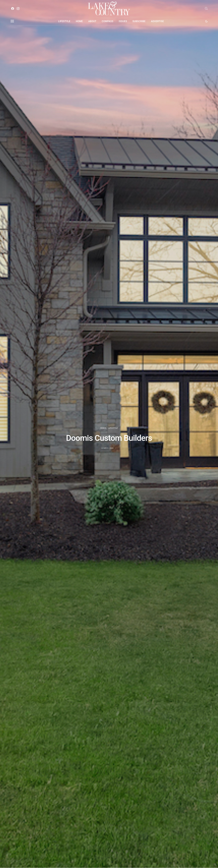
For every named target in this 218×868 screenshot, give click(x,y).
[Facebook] (13, 9)
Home (79, 21)
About (92, 21)
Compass (108, 21)
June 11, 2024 (107, 448)
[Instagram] (18, 9)
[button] (206, 21)
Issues (123, 21)
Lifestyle (64, 21)
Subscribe (139, 21)
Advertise (158, 21)
